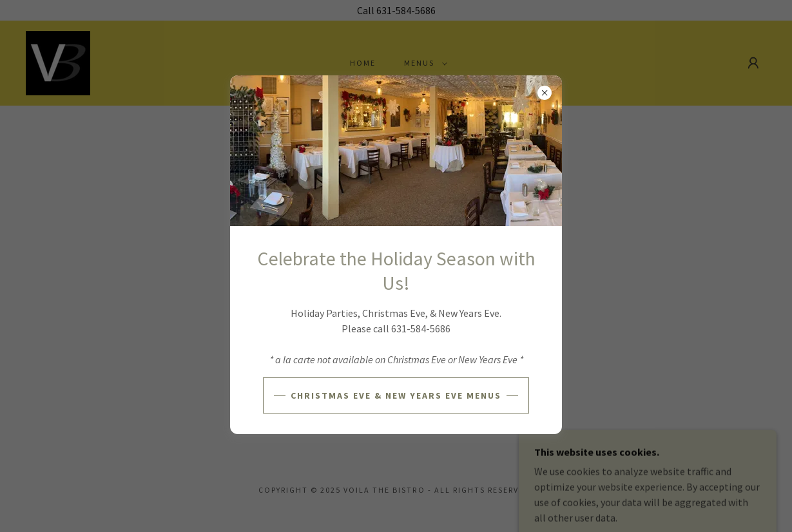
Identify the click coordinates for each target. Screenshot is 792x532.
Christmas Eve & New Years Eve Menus (396, 395)
